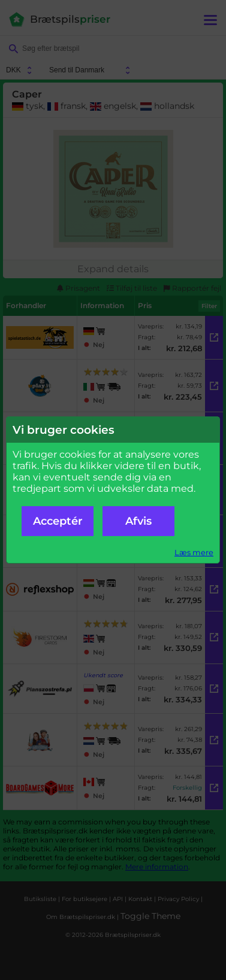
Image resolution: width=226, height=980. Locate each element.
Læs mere (194, 553)
